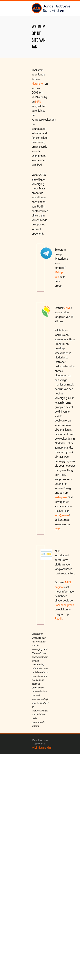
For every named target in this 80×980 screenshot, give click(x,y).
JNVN (68, 308)
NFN (38, 102)
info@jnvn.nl (62, 515)
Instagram (61, 497)
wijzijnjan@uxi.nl (42, 748)
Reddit (59, 619)
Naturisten (38, 84)
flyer (57, 529)
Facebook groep (64, 605)
